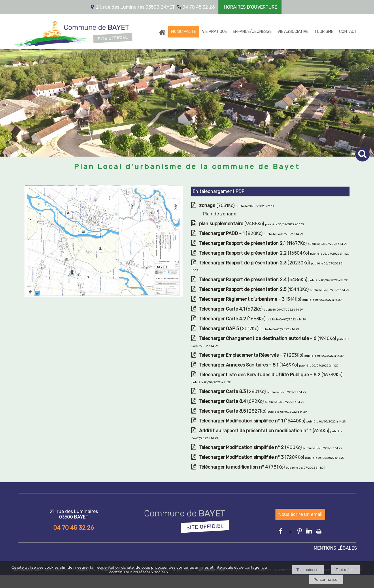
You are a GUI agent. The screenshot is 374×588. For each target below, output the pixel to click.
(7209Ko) (252, 457)
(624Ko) (265, 431)
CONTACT (348, 32)
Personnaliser (326, 579)
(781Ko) (242, 467)
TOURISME (324, 32)
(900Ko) (251, 447)
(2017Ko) (229, 329)
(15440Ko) (254, 289)
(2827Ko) (233, 411)
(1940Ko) (268, 338)
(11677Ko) (253, 243)
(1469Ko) (249, 365)
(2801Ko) (233, 391)
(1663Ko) (233, 319)
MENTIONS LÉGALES (335, 548)
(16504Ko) (255, 253)
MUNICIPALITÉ (184, 32)
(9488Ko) (232, 224)
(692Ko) (231, 309)
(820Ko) (231, 233)
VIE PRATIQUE (215, 32)
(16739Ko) (271, 375)
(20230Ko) (255, 263)
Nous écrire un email (300, 514)
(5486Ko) (254, 280)
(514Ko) (251, 299)
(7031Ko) (217, 205)
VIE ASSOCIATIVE (293, 32)
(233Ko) (252, 355)
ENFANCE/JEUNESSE (252, 32)
